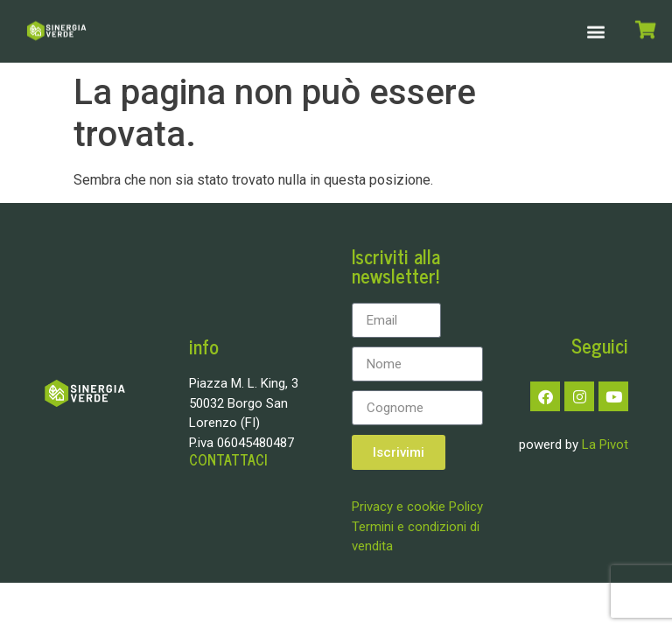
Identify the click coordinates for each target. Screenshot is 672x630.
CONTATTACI (228, 459)
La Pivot (605, 444)
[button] (595, 29)
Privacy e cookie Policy (417, 507)
